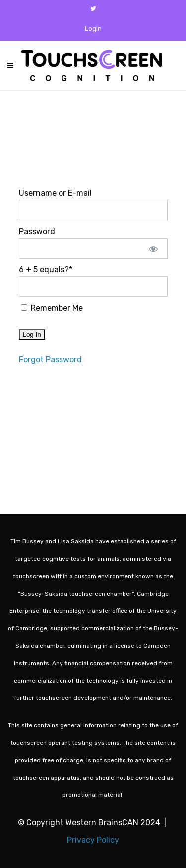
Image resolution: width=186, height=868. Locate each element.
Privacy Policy (93, 840)
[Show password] (153, 248)
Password (37, 231)
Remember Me (52, 308)
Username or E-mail (55, 193)
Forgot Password (50, 360)
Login (93, 29)
